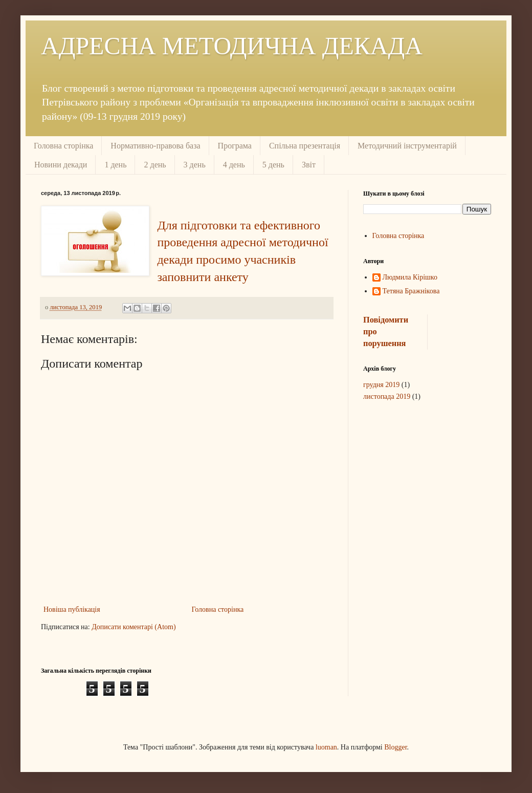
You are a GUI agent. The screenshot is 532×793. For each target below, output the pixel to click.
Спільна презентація (305, 146)
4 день (234, 165)
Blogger (395, 747)
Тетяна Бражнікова (411, 291)
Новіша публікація (72, 609)
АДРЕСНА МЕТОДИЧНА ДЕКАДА (232, 46)
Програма (235, 146)
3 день (195, 165)
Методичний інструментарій (407, 146)
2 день (155, 165)
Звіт (309, 165)
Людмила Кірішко (410, 277)
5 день (273, 165)
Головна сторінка (63, 146)
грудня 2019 (381, 385)
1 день (115, 165)
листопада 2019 (387, 396)
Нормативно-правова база (155, 146)
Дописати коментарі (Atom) (134, 627)
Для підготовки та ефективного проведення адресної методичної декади (242, 242)
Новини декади (61, 165)
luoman (326, 747)
